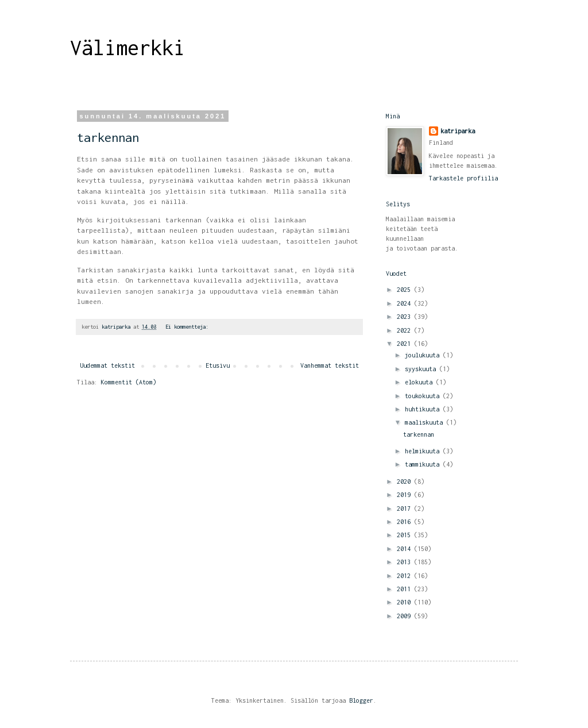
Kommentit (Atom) (129, 382)
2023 (405, 317)
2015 (405, 535)
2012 (405, 576)
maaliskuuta (425, 422)
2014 (405, 549)
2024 (405, 303)
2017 (405, 509)
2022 (405, 330)
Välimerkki (127, 48)
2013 (405, 562)
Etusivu (218, 365)
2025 (405, 290)
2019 (405, 495)
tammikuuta (424, 464)
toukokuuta (424, 396)
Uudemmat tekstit (107, 365)
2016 (405, 522)
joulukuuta (424, 355)
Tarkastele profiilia (463, 178)
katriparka (458, 131)
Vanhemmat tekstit (330, 365)
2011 (405, 589)
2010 (405, 602)
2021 (405, 344)
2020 (405, 482)
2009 (405, 616)
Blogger (361, 700)
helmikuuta (424, 451)
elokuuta (420, 382)
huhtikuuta (424, 409)
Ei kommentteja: (188, 327)
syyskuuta (422, 369)
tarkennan (108, 137)
